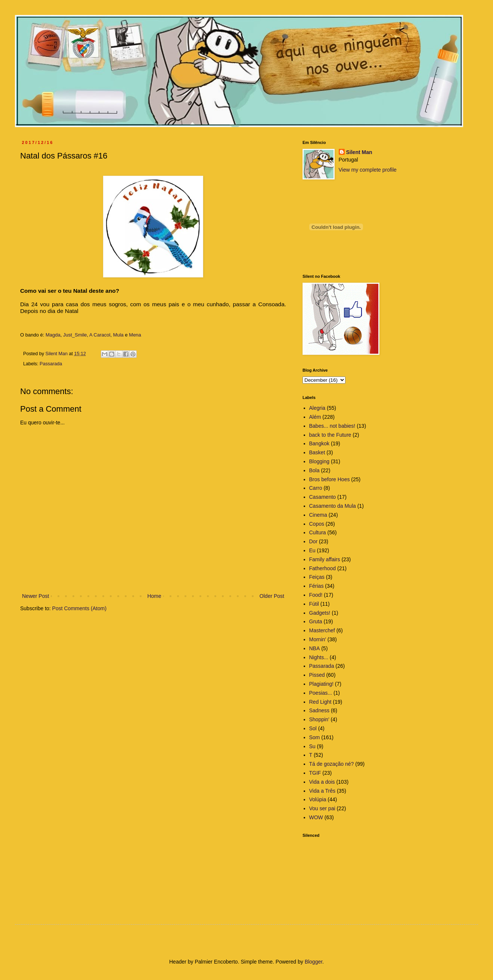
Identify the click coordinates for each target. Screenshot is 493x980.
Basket (317, 452)
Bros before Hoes (330, 479)
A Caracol (100, 335)
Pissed (317, 675)
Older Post (272, 596)
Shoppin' (319, 719)
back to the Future (330, 435)
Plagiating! (321, 684)
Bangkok (319, 443)
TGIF (315, 773)
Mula (118, 335)
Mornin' (318, 639)
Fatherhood (323, 568)
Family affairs (325, 559)
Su (312, 746)
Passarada (51, 364)
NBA (315, 648)
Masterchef (322, 630)
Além (315, 417)
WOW (316, 817)
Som (315, 737)
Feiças (317, 577)
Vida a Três (323, 791)
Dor (314, 541)
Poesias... (321, 693)
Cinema (318, 515)
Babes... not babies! (332, 426)
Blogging (320, 461)
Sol (313, 728)
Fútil (314, 604)
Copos (317, 524)
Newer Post (35, 596)
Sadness (319, 710)
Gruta (316, 621)
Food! (316, 595)
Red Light (320, 702)
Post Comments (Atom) (79, 608)
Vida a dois (322, 782)
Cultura (318, 532)
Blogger (314, 962)
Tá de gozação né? (332, 764)
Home (154, 596)
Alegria (317, 408)
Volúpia (318, 799)
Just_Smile (75, 335)
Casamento (323, 497)
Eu (312, 550)
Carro (316, 488)
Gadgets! (320, 613)
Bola (314, 470)
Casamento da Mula (333, 506)
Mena (135, 335)
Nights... (319, 657)
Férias (317, 586)
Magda (53, 335)
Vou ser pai (322, 808)
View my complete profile (368, 170)
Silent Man (359, 152)
